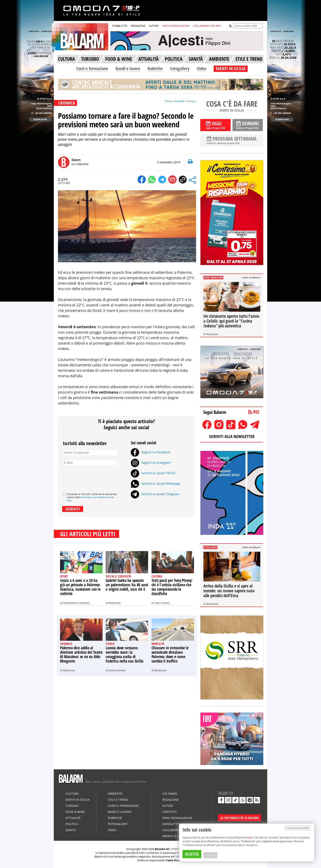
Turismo (72, 806)
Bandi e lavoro (128, 68)
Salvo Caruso (162, 603)
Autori (168, 806)
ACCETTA (192, 854)
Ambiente (115, 794)
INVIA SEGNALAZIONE (176, 26)
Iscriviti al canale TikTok (153, 473)
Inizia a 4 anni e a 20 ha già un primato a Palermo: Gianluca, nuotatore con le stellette (80, 587)
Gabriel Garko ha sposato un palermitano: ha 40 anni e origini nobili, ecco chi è (127, 585)
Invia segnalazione (177, 818)
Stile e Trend (118, 800)
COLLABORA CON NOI (207, 26)
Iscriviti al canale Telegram (155, 494)
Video (202, 68)
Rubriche (155, 68)
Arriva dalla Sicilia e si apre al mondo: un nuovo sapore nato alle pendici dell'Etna (229, 591)
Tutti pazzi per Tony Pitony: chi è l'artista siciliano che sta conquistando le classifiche (172, 587)
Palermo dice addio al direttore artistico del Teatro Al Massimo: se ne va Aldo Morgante (81, 654)
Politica (72, 824)
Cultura (72, 794)
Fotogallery (180, 68)
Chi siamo (170, 794)
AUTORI (154, 26)
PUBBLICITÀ (120, 26)
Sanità (71, 830)
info (250, 837)
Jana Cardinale (117, 670)
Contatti (169, 812)
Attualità (179, 101)
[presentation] (95, 478)
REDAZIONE (138, 26)
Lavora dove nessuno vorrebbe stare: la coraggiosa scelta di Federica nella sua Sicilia (125, 654)
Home (169, 101)
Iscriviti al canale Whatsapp (156, 483)
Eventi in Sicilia (78, 800)
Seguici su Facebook (151, 452)
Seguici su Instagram (151, 462)
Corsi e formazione (92, 68)
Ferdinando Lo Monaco (76, 603)
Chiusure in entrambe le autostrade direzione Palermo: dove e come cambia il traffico (170, 654)
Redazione (115, 603)
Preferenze (210, 855)
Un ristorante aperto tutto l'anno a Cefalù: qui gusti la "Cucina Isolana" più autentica (231, 321)
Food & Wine (75, 812)
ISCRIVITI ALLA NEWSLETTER (232, 436)
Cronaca (191, 101)
